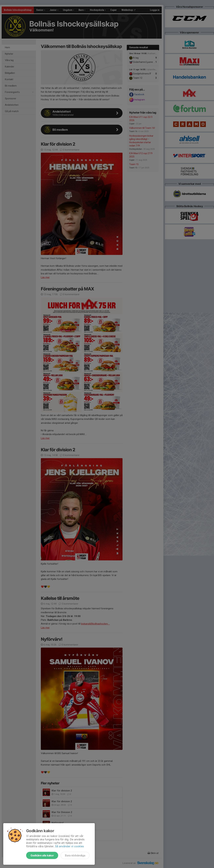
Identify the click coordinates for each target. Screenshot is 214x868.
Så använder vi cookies (69, 846)
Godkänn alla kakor (42, 855)
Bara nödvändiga (75, 855)
